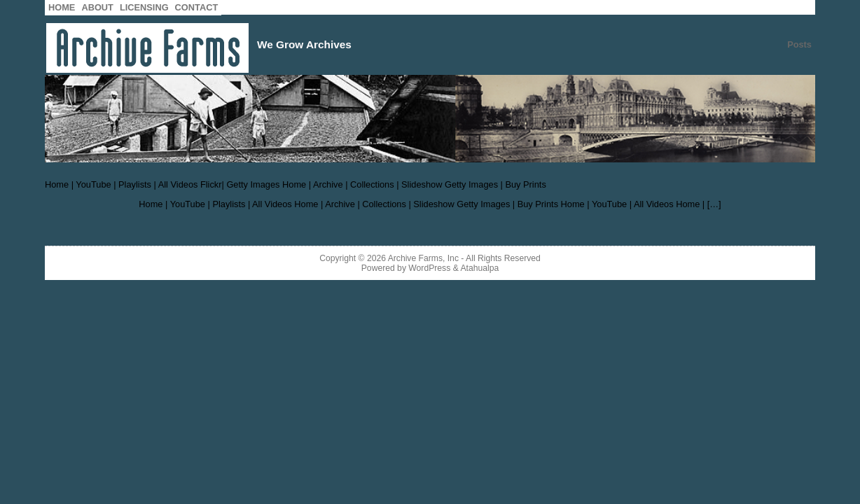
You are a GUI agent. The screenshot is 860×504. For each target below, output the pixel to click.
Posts (799, 44)
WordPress (429, 268)
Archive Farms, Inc (423, 258)
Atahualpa (479, 268)
